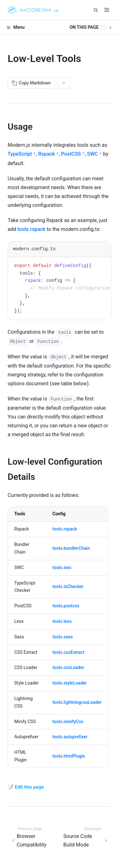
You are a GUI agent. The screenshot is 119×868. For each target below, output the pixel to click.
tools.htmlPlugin (69, 756)
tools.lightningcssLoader (77, 702)
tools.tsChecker (68, 586)
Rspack (46, 154)
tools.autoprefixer (70, 737)
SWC (92, 154)
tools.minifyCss (68, 722)
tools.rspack (31, 229)
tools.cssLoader (68, 667)
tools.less (62, 621)
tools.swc (62, 567)
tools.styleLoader (69, 683)
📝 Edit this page (26, 787)
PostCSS (71, 154)
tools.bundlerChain (71, 548)
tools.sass (63, 637)
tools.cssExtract (68, 652)
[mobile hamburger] (107, 10)
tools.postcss (66, 606)
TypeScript (20, 154)
